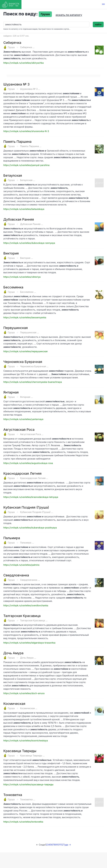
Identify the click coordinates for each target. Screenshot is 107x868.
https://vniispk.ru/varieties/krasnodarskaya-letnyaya (31, 497)
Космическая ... (29, 708)
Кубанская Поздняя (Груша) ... (37, 512)
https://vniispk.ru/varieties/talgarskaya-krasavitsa (29, 643)
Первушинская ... (29, 332)
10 (58, 845)
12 (62, 845)
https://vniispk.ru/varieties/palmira (21, 565)
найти (98, 24)
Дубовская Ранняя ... (32, 224)
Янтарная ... (26, 397)
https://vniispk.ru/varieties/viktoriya (22, 277)
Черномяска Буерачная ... (34, 366)
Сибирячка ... (27, 47)
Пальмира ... (27, 543)
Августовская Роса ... (32, 434)
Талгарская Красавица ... (34, 620)
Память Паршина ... (31, 146)
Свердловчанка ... (30, 580)
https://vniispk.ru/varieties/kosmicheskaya (26, 741)
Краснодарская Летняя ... (34, 478)
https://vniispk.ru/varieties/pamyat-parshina (26, 165)
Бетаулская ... (28, 180)
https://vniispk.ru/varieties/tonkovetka (23, 822)
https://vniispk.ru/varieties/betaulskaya (24, 209)
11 (60, 845)
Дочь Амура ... (28, 658)
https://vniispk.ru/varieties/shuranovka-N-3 (26, 131)
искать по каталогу (69, 15)
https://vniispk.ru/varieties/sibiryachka (23, 63)
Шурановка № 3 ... (30, 89)
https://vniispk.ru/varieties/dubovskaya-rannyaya (29, 243)
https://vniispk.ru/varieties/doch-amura (24, 693)
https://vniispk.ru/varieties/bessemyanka (25, 317)
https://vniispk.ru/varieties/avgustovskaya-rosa (28, 463)
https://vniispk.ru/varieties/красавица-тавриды (28, 784)
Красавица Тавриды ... (32, 756)
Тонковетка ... (28, 799)
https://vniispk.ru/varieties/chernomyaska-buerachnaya (33, 382)
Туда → (67, 845)
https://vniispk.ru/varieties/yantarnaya (23, 419)
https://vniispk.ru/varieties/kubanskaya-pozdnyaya (30, 528)
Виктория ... (26, 258)
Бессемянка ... (28, 292)
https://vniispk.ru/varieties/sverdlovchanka (26, 605)
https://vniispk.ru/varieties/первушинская (25, 351)
